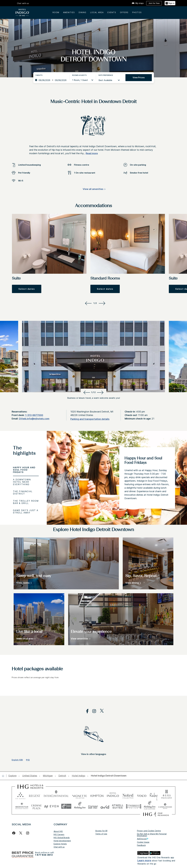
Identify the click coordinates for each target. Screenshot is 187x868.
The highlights (24, 451)
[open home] (4, 776)
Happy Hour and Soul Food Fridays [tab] (24, 470)
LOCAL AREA (97, 12)
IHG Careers (59, 834)
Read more (92, 153)
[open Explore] (13, 776)
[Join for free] (154, 3)
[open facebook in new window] (86, 711)
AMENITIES (69, 12)
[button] (170, 3)
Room (56, 12)
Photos (137, 12)
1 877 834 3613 (44, 855)
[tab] (26, 452)
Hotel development (62, 841)
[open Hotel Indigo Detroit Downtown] (108, 776)
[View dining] (133, 583)
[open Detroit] (62, 776)
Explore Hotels (60, 844)
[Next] (103, 303)
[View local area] (25, 639)
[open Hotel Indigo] (79, 776)
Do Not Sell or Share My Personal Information (152, 835)
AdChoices (143, 839)
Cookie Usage (143, 842)
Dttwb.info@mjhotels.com (34, 419)
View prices (139, 77)
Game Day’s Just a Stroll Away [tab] (26, 511)
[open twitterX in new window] (100, 711)
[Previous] (88, 303)
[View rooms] (23, 583)
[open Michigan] (48, 776)
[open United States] (30, 776)
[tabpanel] (117, 478)
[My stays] (138, 3)
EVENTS (112, 12)
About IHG (58, 831)
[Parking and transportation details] (90, 419)
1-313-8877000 (34, 415)
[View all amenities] (94, 190)
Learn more (144, 861)
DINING (83, 12)
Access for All (101, 831)
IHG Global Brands (62, 838)
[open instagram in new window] (93, 711)
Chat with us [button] (23, 3)
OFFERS (124, 12)
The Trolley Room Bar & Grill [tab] (26, 502)
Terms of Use (101, 834)
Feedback (141, 845)
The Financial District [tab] (23, 493)
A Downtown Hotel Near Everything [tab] (22, 482)
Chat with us (59, 847)
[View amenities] (80, 639)
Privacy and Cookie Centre (149, 831)
